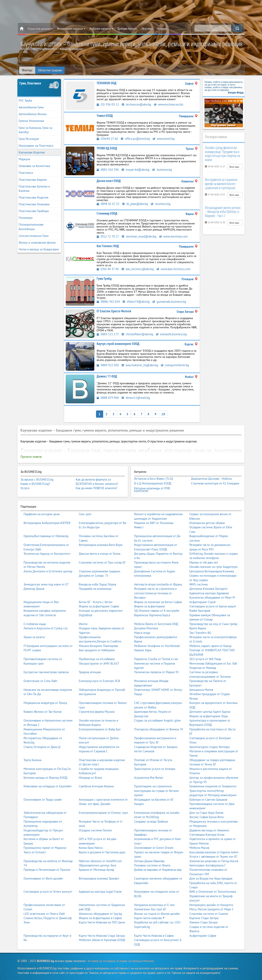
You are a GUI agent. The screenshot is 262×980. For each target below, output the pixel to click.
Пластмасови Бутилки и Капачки (34, 189)
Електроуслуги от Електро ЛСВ (99, 681)
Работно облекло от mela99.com (100, 861)
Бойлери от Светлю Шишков (208, 799)
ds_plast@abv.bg (135, 204)
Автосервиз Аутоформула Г (208, 865)
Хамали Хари (143, 650)
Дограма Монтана (146, 628)
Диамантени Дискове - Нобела (211, 479)
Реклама (147, 29)
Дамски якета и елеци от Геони (100, 554)
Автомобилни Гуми (31, 107)
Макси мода (142, 633)
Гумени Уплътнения (31, 121)
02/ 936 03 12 (108, 104)
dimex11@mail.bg (136, 398)
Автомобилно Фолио (33, 114)
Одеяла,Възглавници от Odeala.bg (46, 536)
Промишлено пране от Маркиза (45, 848)
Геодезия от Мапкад (203, 668)
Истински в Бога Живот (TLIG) (154, 479)
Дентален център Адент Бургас (210, 712)
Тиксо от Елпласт (35, 852)
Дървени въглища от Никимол (209, 830)
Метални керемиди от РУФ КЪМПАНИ (152, 489)
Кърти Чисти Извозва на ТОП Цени (102, 922)
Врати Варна (198, 628)
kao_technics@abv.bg (138, 269)
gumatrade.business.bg (169, 302)
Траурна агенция (90, 672)
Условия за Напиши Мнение (135, 961)
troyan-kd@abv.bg (136, 170)
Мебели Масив (199, 848)
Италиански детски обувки (207, 523)
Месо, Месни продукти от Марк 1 (211, 909)
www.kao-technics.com (173, 269)
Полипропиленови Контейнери (31, 227)
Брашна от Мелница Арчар (97, 870)
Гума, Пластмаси (30, 83)
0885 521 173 (108, 334)
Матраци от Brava (90, 777)
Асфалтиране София (203, 936)
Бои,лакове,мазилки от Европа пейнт (214, 852)
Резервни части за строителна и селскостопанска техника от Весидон (155, 593)
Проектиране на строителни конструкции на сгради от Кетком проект (156, 791)
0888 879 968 (108, 398)
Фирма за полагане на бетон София (158, 602)
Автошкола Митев (201, 690)
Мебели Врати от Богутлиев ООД (156, 624)
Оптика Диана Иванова (149, 861)
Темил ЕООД (105, 116)
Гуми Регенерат (29, 139)
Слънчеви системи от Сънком (209, 913)
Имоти (83, 624)
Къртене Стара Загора (204, 918)
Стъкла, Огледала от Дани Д (42, 747)
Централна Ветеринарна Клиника (212, 571)
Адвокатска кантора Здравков (209, 593)
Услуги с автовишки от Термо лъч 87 (213, 857)
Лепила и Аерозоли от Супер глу (46, 628)
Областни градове (50, 70)
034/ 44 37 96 (108, 269)
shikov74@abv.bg (136, 302)
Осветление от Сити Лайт (40, 681)
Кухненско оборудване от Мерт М (212, 597)
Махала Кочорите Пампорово (98, 646)
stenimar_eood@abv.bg (139, 236)
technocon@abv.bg (136, 104)
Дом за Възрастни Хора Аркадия (211, 878)
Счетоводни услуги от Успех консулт (48, 892)
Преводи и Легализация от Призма (47, 870)
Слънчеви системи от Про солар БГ (102, 562)
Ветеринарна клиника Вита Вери (101, 545)
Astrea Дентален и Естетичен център (48, 571)
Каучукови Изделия (32, 152)
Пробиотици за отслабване (97, 659)
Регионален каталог (71, 29)
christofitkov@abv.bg (137, 334)
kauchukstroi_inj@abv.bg (140, 365)
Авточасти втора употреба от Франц (158, 584)
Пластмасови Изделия (33, 197)
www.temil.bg (164, 139)
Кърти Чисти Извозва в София (154, 936)
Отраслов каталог (40, 29)
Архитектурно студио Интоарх (210, 747)
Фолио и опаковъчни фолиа (37, 243)
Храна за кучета (34, 637)
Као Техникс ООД (108, 246)
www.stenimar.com (173, 236)
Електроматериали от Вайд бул (100, 729)
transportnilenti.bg (175, 365)
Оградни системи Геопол (95, 830)
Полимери (26, 218)
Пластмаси (26, 173)
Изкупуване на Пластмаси (36, 146)
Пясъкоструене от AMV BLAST (99, 663)
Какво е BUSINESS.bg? (35, 484)
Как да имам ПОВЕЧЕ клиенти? (97, 488)
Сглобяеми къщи (35, 624)
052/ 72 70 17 (108, 236)
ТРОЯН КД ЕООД (107, 148)
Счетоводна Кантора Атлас (207, 835)
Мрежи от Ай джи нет (204, 562)
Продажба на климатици (95, 589)
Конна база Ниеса (91, 848)
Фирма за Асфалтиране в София (100, 918)
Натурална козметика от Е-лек (154, 905)
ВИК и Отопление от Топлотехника (213, 892)
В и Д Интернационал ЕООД (153, 483)
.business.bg (162, 170)
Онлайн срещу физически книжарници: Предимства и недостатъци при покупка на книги (222, 154)
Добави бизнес (128, 29)
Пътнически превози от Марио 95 (156, 672)
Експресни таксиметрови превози (46, 672)
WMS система (198, 584)
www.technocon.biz (169, 104)
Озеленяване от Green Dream (154, 848)
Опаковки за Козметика (34, 166)
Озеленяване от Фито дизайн (43, 878)
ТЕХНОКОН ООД (107, 83)
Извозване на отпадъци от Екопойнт (48, 786)
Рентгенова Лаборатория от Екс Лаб (213, 663)
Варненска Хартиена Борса (152, 615)
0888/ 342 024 (108, 302)
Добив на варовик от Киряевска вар (158, 870)
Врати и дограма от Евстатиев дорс (102, 852)
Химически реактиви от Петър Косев (214, 861)
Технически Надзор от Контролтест (47, 554)
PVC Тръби (25, 101)
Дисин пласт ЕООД (109, 181)
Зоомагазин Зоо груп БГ (150, 909)
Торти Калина (32, 760)
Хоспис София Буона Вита (206, 817)
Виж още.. (235, 167)
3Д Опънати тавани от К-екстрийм (157, 611)
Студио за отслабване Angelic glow (157, 720)
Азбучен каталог (101, 29)
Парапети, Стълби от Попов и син (156, 659)
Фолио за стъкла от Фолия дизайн (157, 913)
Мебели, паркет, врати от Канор (210, 646)
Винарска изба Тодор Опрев (97, 584)
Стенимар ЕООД (107, 213)
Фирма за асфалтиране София (99, 606)
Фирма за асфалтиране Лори (209, 716)
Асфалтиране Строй (202, 602)
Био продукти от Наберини (97, 650)
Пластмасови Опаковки (34, 204)
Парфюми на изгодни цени (42, 514)
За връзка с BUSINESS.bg (37, 479)
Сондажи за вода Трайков (151, 821)
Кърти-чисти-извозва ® (149, 918)
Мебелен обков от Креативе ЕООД (102, 940)
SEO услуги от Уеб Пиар (205, 659)
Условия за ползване (101, 961)
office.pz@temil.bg (135, 139)
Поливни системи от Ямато (152, 865)
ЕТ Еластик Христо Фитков (114, 311)
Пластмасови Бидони (33, 180)
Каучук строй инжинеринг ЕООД (118, 344)
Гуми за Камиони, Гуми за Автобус (35, 130)
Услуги (25, 488)
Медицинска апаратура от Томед (45, 703)
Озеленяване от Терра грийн (43, 799)
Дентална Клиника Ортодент (208, 589)
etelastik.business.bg (171, 334)
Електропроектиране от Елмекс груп (103, 813)
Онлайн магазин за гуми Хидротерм (213, 567)
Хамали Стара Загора (203, 922)
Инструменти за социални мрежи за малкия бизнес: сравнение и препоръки (221, 184)
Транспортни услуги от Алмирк (155, 769)
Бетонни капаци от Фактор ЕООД (45, 777)
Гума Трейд (104, 279)
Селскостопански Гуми (34, 236)
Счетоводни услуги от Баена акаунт (213, 606)
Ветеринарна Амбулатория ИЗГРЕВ (47, 523)
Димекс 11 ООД (107, 376)
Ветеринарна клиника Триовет (99, 878)
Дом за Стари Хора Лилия (206, 813)
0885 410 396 (108, 170)
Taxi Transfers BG (200, 633)
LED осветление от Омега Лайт (44, 913)
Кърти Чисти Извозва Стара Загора (102, 936)
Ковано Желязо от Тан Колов (42, 712)
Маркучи (24, 159)
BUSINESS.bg (45, 961)
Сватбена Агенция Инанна (96, 786)
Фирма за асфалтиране (150, 606)
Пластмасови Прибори (34, 211)
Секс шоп (85, 514)
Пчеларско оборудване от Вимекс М (158, 729)
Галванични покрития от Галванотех (213, 786)
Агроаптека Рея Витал (149, 777)
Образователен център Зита (97, 865)
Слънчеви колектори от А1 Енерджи (215, 483)
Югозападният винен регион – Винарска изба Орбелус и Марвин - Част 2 (223, 212)
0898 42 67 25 (108, 204)
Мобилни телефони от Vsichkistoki (157, 646)
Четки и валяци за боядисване (39, 249)
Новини (162, 29)
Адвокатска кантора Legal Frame (100, 892)
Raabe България (200, 611)
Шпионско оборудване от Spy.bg (100, 913)
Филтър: (27, 70)
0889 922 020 (108, 365)
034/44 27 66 (107, 139)
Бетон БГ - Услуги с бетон (96, 602)
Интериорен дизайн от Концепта (211, 905)
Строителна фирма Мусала (97, 712)
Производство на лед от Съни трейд (213, 624)
